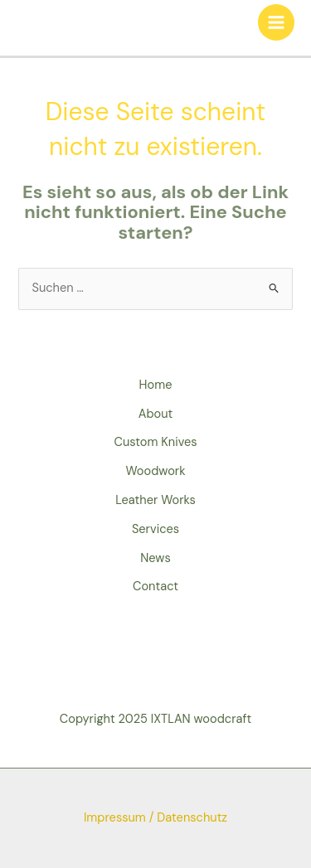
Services (155, 529)
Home (156, 385)
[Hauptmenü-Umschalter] (276, 22)
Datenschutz (192, 818)
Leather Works (155, 500)
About (156, 414)
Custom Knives (155, 442)
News (155, 558)
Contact (155, 587)
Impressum (115, 818)
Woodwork (155, 471)
